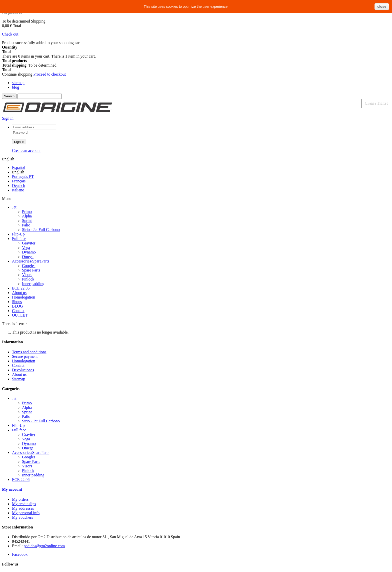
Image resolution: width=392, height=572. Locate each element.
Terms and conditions (29, 352)
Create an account (26, 151)
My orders (20, 499)
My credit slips (24, 504)
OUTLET (20, 315)
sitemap (18, 83)
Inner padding (33, 284)
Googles (29, 266)
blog (15, 87)
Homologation (23, 297)
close (382, 7)
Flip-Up (18, 234)
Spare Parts (31, 270)
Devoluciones (23, 370)
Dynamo (29, 252)
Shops (17, 302)
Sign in (8, 118)
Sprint (27, 221)
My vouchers (22, 517)
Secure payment (25, 356)
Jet (14, 207)
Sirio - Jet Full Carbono (41, 230)
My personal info (26, 513)
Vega (26, 248)
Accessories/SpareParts (31, 261)
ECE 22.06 (21, 288)
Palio (26, 225)
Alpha (27, 216)
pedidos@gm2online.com (44, 546)
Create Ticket (376, 103)
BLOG (17, 306)
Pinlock (28, 279)
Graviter (29, 243)
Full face (19, 239)
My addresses (23, 508)
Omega (28, 257)
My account (12, 489)
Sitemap (18, 379)
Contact (18, 311)
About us (19, 293)
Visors (27, 275)
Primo (27, 212)
